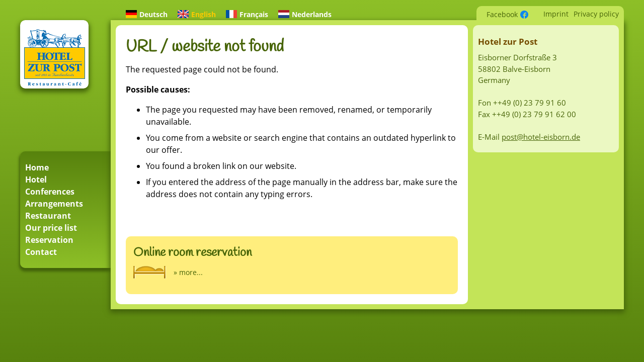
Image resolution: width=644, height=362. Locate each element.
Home (37, 167)
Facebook (502, 14)
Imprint (556, 14)
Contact (41, 252)
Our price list (51, 228)
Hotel (36, 179)
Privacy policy (596, 14)
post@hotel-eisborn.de (541, 137)
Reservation (49, 240)
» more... (188, 272)
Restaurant (48, 216)
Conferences (50, 192)
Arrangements (54, 204)
